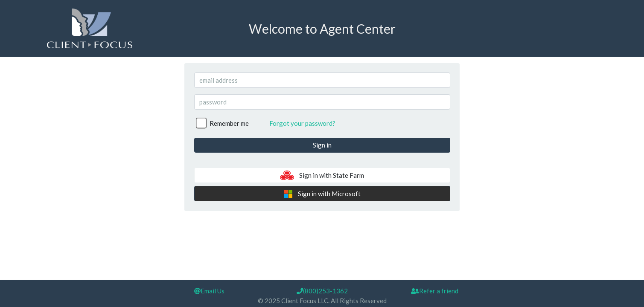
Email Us (209, 291)
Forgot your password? (302, 123)
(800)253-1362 (322, 291)
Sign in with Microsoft (322, 194)
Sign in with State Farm (322, 175)
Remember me (229, 123)
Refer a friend (435, 291)
